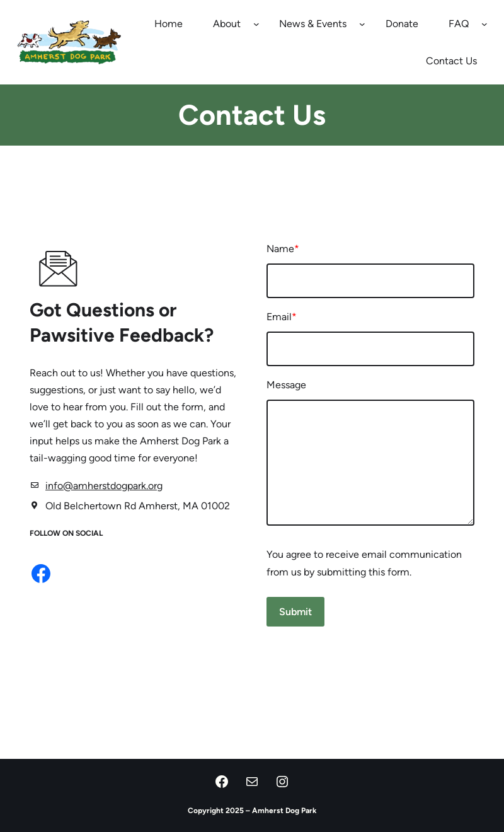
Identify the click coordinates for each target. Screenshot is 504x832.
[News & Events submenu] (362, 24)
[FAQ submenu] (484, 24)
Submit (296, 613)
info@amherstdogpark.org (105, 486)
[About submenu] (256, 24)
